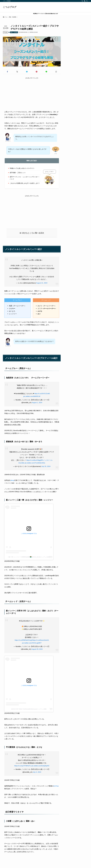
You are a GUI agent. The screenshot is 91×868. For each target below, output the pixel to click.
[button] (7, 72)
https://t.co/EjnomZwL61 (41, 640)
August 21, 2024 (42, 283)
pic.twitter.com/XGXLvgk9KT (32, 643)
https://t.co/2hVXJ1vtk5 (42, 394)
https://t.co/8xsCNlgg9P (34, 460)
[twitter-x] (82, 1)
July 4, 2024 (37, 772)
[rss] (85, 1)
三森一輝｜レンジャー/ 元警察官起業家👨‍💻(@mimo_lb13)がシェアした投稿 (29, 557)
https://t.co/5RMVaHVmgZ (23, 640)
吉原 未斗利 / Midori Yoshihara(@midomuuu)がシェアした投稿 (29, 709)
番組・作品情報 (14, 32)
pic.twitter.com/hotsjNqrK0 (40, 766)
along (12, 480)
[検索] (87, 1)
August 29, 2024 (37, 649)
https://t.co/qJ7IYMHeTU (23, 766)
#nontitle (21, 463)
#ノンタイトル (47, 460)
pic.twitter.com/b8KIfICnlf (32, 396)
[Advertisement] (32, 92)
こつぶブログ (10, 7)
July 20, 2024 (46, 466)
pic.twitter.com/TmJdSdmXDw (35, 463)
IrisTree (56, 786)
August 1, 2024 (37, 403)
